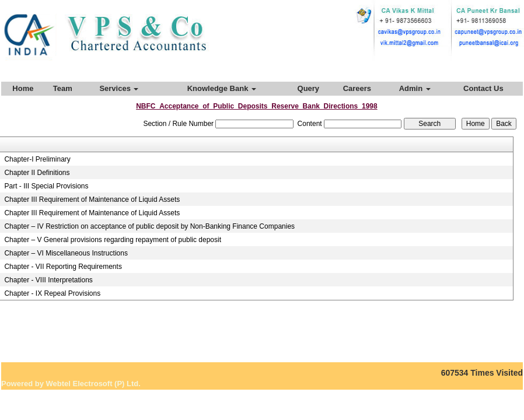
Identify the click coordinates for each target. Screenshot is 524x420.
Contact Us (483, 88)
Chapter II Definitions (37, 173)
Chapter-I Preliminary (37, 159)
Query (309, 88)
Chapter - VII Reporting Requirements (63, 267)
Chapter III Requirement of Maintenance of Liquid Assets (92, 199)
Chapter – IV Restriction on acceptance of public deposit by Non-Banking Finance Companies (149, 226)
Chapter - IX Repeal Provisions (52, 293)
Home (23, 88)
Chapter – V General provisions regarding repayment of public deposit (113, 240)
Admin (415, 88)
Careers (357, 88)
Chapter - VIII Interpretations (48, 280)
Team (63, 88)
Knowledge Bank (222, 88)
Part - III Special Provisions (46, 186)
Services (119, 88)
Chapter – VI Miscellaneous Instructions (66, 253)
